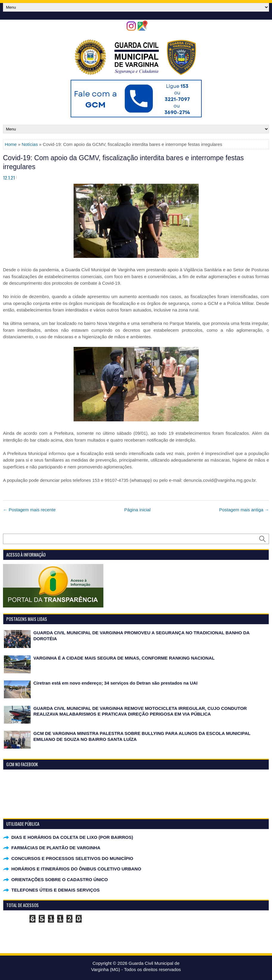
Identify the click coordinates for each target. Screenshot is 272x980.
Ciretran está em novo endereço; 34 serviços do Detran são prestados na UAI (115, 683)
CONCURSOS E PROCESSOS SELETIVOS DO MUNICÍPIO (72, 858)
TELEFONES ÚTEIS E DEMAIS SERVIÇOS (55, 890)
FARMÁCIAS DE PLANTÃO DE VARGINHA (56, 848)
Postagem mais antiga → (244, 510)
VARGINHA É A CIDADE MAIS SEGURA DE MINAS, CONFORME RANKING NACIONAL (124, 658)
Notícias (30, 144)
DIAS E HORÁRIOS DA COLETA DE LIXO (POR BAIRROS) (72, 837)
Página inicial (137, 510)
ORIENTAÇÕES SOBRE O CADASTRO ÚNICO (60, 879)
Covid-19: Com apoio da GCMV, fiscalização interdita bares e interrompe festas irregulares (123, 162)
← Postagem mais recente (29, 510)
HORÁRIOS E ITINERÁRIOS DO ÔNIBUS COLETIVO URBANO (76, 869)
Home (11, 144)
